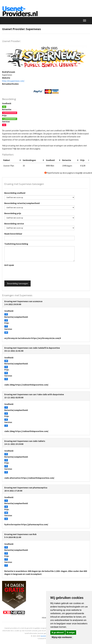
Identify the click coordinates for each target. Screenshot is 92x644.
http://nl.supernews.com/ (13, 81)
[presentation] (26, 273)
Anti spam (9, 265)
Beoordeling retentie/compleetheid (22, 203)
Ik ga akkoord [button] (58, 632)
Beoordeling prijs (13, 213)
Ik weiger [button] (71, 632)
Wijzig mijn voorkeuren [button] (62, 637)
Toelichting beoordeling (16, 244)
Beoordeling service (14, 224)
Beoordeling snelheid (15, 193)
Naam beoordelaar (13, 234)
